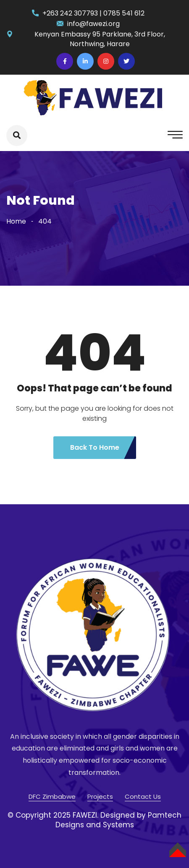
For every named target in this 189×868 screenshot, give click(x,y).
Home (16, 221)
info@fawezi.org (93, 24)
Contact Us (143, 796)
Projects (100, 796)
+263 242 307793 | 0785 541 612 (93, 13)
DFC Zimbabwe (52, 796)
